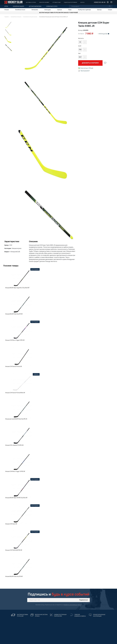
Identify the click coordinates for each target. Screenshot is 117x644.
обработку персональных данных (73, 605)
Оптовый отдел (57, 2)
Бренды (99, 10)
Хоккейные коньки (20, 10)
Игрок (6, 6)
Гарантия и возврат (44, 2)
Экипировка (35, 10)
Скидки (110, 10)
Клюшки (7, 10)
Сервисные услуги (52, 6)
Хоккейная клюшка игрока (30, 17)
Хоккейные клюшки (16, 17)
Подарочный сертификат (71, 2)
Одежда (60, 10)
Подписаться (83, 600)
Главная (7, 17)
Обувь (70, 10)
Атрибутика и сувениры (84, 10)
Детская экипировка (35, 6)
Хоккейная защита (18, 6)
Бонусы (82, 2)
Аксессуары (48, 10)
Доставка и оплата (31, 2)
